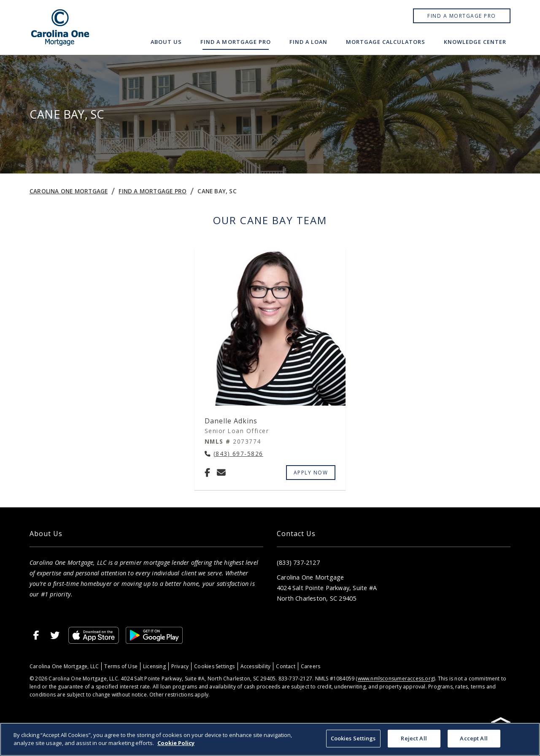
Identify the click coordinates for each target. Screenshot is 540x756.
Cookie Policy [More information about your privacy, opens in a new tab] (176, 743)
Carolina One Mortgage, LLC (64, 666)
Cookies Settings (214, 666)
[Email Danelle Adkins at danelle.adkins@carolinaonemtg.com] (221, 472)
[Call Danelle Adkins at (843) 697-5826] (234, 454)
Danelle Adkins (231, 421)
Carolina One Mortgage (69, 191)
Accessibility (256, 666)
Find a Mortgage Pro (462, 16)
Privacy (180, 666)
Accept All (474, 738)
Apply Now (311, 473)
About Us (166, 42)
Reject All (414, 738)
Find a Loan (308, 42)
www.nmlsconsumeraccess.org (396, 679)
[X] (55, 635)
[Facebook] (207, 472)
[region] (270, 739)
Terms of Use (121, 666)
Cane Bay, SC (217, 191)
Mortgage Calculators (386, 42)
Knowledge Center (475, 42)
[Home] (60, 27)
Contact (285, 666)
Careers (310, 666)
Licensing (154, 666)
